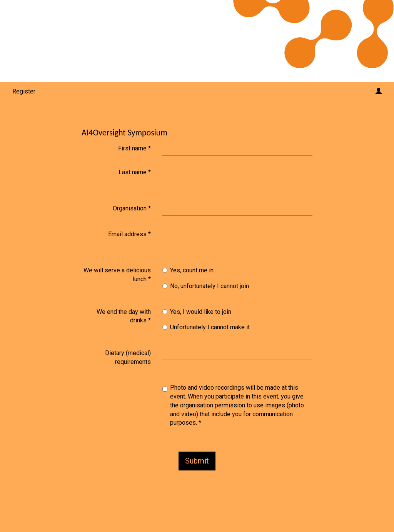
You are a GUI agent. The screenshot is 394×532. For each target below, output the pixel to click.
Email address (129, 234)
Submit (197, 461)
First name (134, 148)
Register (24, 91)
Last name (135, 172)
